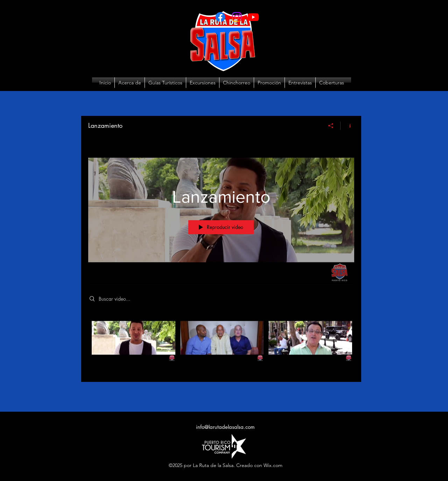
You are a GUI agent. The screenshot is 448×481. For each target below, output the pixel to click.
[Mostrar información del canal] (347, 126)
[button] (203, 83)
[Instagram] (237, 17)
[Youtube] (253, 17)
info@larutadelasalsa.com (225, 427)
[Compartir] (331, 126)
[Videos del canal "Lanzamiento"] (221, 343)
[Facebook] (220, 17)
